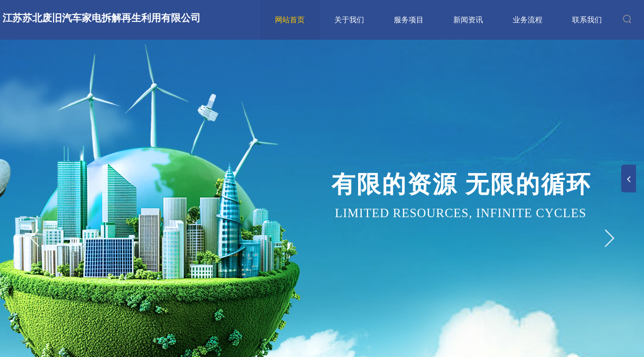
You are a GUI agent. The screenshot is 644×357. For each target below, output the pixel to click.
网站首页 (290, 20)
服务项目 (409, 20)
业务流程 (528, 20)
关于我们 (349, 20)
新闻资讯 (468, 20)
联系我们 (587, 20)
